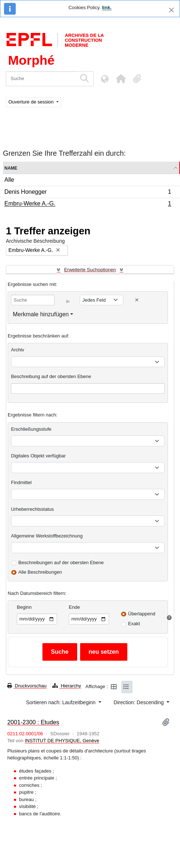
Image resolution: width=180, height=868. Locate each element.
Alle (9, 180)
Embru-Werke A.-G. (88, 204)
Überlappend (142, 614)
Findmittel (21, 482)
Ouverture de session (32, 102)
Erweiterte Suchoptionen (90, 270)
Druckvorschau (27, 686)
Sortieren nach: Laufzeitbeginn (61, 702)
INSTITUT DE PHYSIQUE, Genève (62, 741)
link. (107, 7)
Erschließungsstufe (31, 429)
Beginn (24, 607)
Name (11, 168)
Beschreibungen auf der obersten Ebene (61, 563)
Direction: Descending (140, 702)
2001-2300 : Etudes (33, 722)
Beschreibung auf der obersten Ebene (51, 376)
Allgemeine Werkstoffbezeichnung (47, 536)
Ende (74, 607)
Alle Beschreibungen (40, 572)
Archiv (18, 350)
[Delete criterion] (137, 300)
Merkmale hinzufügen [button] (41, 314)
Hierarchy (67, 686)
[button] (121, 79)
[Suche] (41, 79)
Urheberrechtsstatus (32, 509)
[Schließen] (171, 10)
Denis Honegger (88, 193)
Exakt (134, 624)
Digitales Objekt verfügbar (38, 456)
